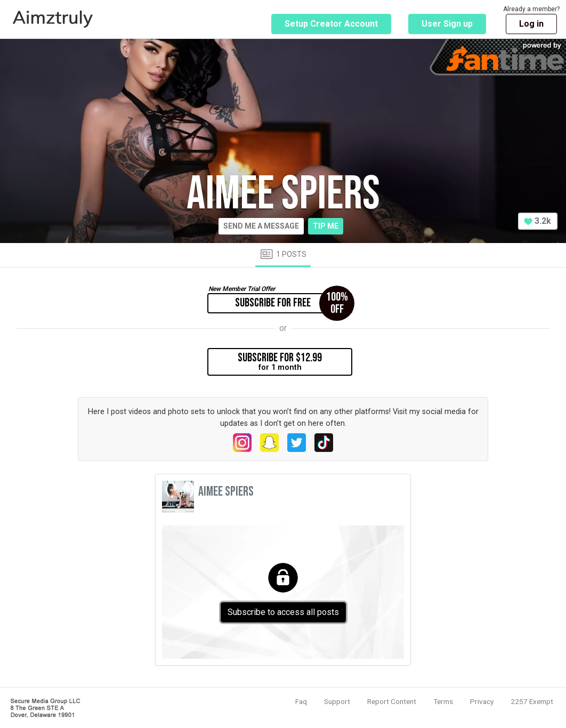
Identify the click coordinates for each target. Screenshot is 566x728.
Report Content (392, 701)
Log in (531, 24)
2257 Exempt (532, 701)
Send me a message (261, 226)
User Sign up (447, 24)
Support (337, 701)
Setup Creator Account (331, 24)
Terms (443, 701)
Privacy (482, 701)
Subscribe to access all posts (283, 612)
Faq (301, 701)
